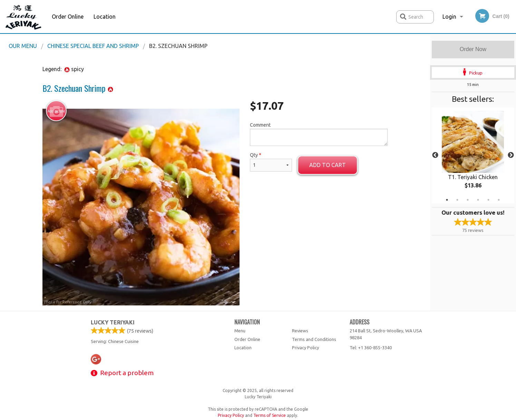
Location (105, 17)
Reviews (300, 331)
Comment (319, 134)
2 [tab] (457, 200)
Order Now (473, 49)
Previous (435, 155)
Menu (240, 331)
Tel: (371, 348)
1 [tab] (447, 200)
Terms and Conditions (314, 339)
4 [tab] (478, 200)
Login (449, 17)
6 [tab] (499, 200)
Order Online (68, 17)
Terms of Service (270, 415)
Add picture (56, 111)
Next (511, 155)
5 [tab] (488, 200)
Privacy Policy (305, 348)
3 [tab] (468, 200)
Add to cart (328, 165)
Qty (271, 162)
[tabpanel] (473, 155)
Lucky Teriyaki (113, 322)
